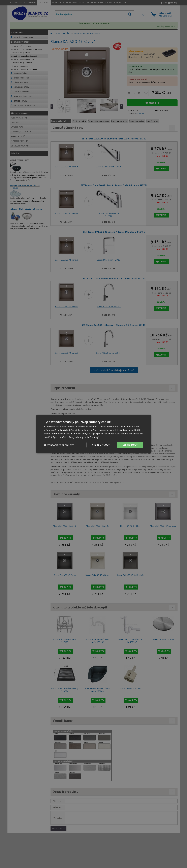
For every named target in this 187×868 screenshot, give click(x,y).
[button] (59, 445)
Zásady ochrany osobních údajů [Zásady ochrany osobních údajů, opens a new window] (83, 437)
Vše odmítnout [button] (101, 445)
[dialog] (94, 434)
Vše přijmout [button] (130, 445)
